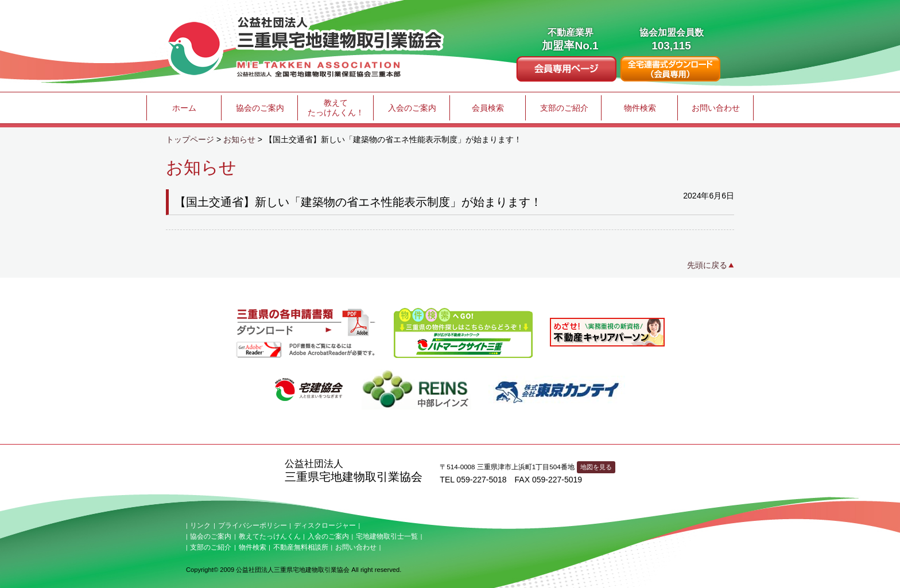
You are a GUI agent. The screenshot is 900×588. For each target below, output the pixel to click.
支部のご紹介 (564, 108)
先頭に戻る (707, 265)
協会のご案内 (260, 108)
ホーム (184, 108)
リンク (200, 525)
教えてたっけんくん (270, 536)
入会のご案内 (412, 108)
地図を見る (596, 467)
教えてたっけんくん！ (336, 108)
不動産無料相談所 (301, 547)
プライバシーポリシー (253, 525)
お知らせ (239, 139)
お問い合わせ (716, 108)
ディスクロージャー (325, 525)
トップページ (190, 139)
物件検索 (640, 108)
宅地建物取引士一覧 (387, 536)
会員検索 (488, 108)
